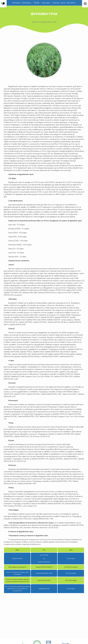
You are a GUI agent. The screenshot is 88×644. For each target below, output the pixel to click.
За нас (63, 3)
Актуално (16, 3)
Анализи (56, 3)
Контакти (71, 3)
